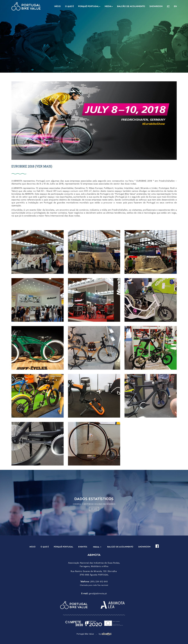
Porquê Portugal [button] (89, 6)
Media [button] (109, 6)
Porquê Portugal (63, 547)
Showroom (156, 6)
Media (97, 547)
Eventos (83, 547)
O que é (69, 6)
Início (58, 6)
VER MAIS (94, 509)
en (175, 6)
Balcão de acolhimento (131, 6)
